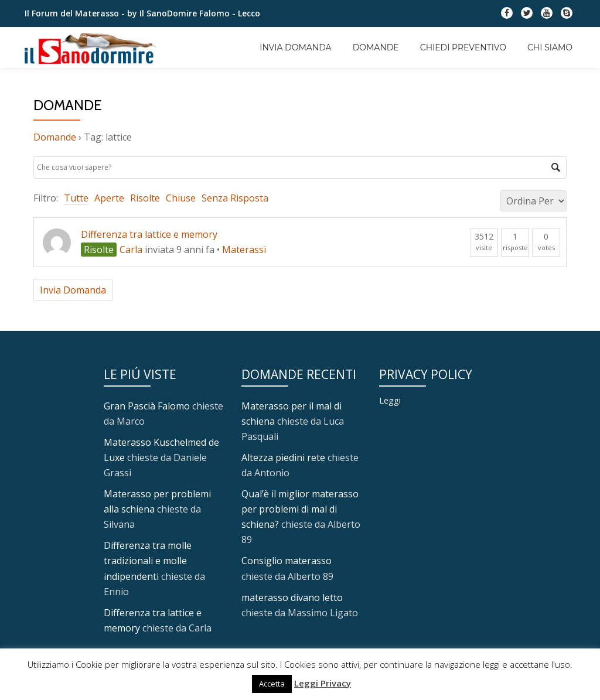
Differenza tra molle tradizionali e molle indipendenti (148, 561)
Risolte (145, 198)
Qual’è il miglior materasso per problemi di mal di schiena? (300, 509)
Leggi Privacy (323, 683)
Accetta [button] (272, 684)
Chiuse (181, 198)
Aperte (109, 198)
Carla (131, 250)
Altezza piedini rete (283, 457)
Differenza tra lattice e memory (149, 234)
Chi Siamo (550, 47)
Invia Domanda (295, 47)
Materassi (244, 250)
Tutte (76, 198)
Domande (376, 47)
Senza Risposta (235, 198)
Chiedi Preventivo (463, 47)
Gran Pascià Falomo (147, 406)
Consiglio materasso (287, 561)
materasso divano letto (292, 597)
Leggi (390, 400)
